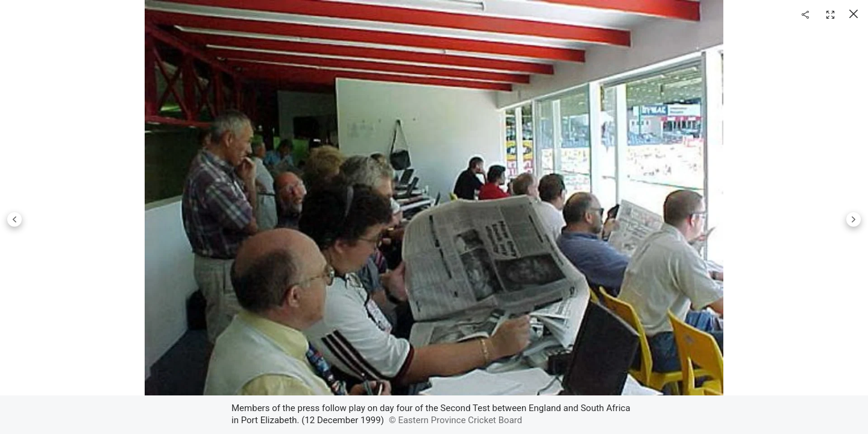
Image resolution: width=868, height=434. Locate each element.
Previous (14, 219)
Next (854, 219)
